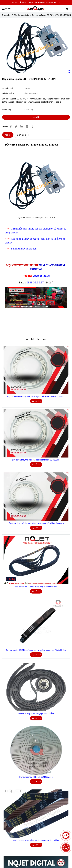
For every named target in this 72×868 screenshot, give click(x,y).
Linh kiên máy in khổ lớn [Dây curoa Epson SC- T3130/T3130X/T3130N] (24, 249)
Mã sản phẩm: (8, 93)
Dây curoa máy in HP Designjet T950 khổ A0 (36, 714)
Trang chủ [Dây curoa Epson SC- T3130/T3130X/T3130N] (6, 15)
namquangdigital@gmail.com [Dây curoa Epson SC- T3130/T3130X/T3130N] (47, 2)
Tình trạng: (7, 110)
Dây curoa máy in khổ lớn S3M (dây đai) (36, 777)
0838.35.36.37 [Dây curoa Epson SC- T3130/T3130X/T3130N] (27, 2)
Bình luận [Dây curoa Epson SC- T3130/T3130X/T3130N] (21, 135)
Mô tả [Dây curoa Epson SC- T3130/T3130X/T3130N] (8, 135)
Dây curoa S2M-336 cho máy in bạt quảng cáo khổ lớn (36, 840)
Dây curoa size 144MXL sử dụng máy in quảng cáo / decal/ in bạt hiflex (36, 650)
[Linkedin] (22, 127)
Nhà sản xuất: (8, 89)
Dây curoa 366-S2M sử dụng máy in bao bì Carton (36, 587)
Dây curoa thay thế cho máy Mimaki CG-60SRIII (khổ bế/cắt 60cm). (36, 523)
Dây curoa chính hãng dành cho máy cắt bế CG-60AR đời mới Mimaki (36, 397)
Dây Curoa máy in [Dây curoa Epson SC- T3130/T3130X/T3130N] (21, 15)
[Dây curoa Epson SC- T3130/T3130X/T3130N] (36, 9)
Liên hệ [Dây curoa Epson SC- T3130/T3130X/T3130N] (36, 117)
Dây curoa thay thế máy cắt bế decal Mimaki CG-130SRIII (36, 460)
